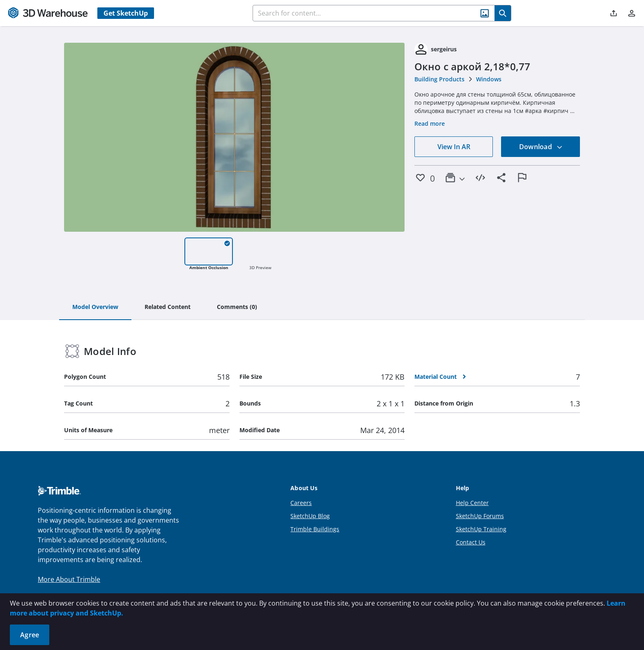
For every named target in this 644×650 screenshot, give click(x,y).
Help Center (472, 503)
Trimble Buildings (315, 529)
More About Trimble (69, 579)
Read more (430, 123)
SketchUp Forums (480, 516)
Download (541, 147)
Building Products (439, 79)
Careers (301, 503)
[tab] (95, 307)
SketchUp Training (481, 529)
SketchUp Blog (310, 516)
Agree (30, 635)
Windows (489, 79)
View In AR (454, 147)
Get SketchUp (126, 13)
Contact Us (471, 542)
